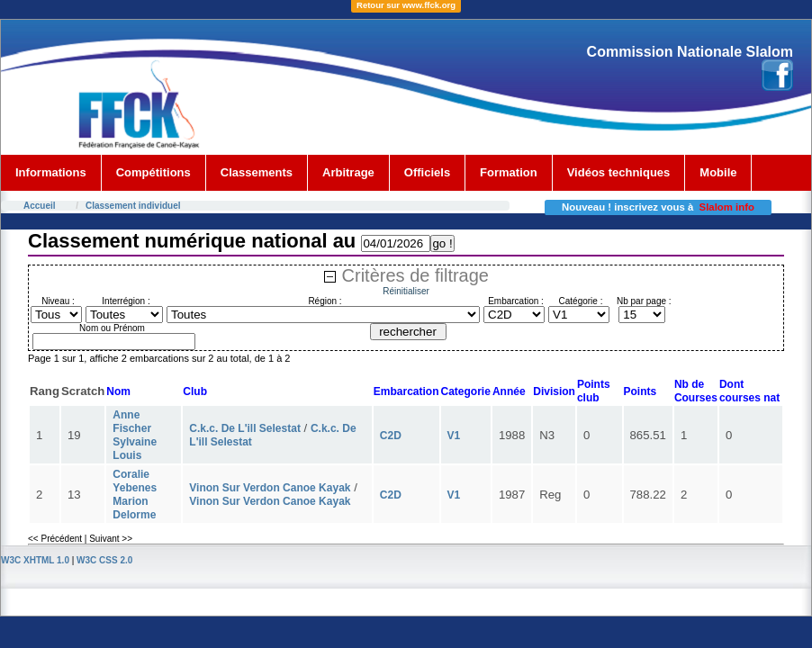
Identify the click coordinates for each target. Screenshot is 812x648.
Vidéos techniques (619, 172)
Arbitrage (348, 172)
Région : (325, 301)
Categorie (466, 391)
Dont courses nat (749, 391)
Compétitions (153, 172)
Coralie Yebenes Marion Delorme (135, 495)
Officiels (427, 172)
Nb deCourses (696, 391)
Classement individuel (133, 206)
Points (641, 391)
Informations (51, 172)
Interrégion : (126, 301)
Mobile (718, 172)
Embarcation (406, 391)
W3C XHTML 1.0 (35, 560)
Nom (118, 391)
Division (554, 391)
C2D (391, 436)
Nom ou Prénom (112, 328)
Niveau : (58, 301)
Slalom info (727, 207)
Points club (594, 391)
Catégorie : (581, 301)
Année (509, 391)
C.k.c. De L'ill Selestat (245, 428)
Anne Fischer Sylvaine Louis (135, 435)
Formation (509, 172)
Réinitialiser (406, 291)
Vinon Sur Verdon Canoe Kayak (270, 488)
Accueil (40, 206)
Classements (257, 172)
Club (195, 391)
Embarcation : (516, 301)
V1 (454, 436)
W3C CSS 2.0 (104, 560)
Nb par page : (644, 301)
